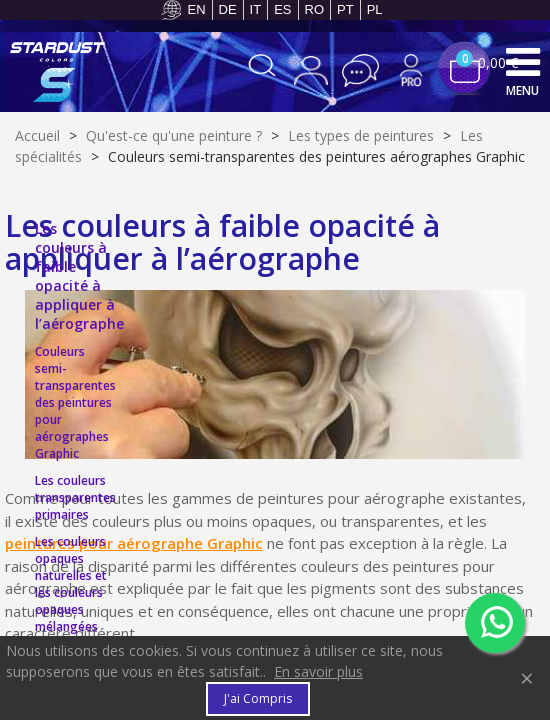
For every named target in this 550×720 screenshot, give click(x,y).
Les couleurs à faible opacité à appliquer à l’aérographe (79, 276)
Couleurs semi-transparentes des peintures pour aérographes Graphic (75, 402)
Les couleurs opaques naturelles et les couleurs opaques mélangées (71, 584)
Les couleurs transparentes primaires (75, 497)
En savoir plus (318, 671)
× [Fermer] (527, 677)
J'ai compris (258, 698)
